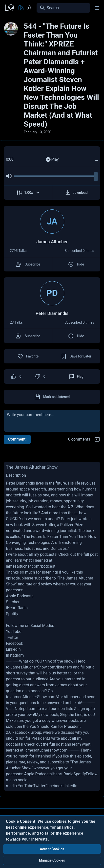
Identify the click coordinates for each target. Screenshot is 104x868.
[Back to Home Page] (9, 7)
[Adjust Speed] (28, 193)
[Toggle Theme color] (21, 8)
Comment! (17, 439)
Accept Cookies (52, 849)
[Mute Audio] (9, 176)
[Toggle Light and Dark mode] (29, 8)
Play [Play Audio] (52, 159)
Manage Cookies (52, 860)
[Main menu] (97, 8)
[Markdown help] (97, 439)
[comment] (52, 421)
